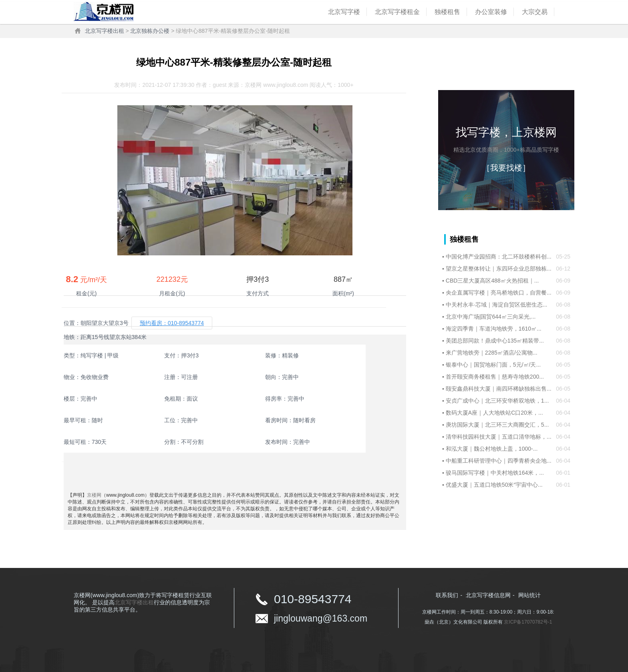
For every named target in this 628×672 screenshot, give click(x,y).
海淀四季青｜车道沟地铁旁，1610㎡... (494, 329)
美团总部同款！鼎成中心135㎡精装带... (495, 341)
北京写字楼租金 (397, 12)
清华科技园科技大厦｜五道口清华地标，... (499, 437)
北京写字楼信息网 (488, 595)
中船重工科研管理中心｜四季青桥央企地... (499, 461)
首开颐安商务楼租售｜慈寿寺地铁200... (495, 377)
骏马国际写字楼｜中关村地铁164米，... (495, 473)
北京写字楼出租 (105, 31)
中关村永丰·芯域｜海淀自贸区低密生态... (497, 305)
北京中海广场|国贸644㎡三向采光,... (491, 317)
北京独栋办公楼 (150, 31)
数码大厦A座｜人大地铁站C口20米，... (494, 413)
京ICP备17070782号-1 (528, 622)
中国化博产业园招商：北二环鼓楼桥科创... (499, 257)
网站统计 (529, 595)
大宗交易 (535, 12)
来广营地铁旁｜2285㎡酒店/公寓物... (492, 353)
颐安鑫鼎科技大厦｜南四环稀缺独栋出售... (499, 389)
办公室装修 (491, 12)
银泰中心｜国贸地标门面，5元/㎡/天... (493, 365)
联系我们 (447, 595)
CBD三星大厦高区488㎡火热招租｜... (492, 281)
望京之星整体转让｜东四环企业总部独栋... (499, 269)
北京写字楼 (344, 12)
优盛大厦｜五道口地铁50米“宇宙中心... (494, 485)
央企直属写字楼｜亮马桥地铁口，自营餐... (499, 293)
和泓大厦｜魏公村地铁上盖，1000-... (492, 449)
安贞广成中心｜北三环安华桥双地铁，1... (497, 401)
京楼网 (94, 495)
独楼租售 (447, 12)
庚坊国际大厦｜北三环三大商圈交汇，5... (497, 425)
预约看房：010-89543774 (172, 323)
